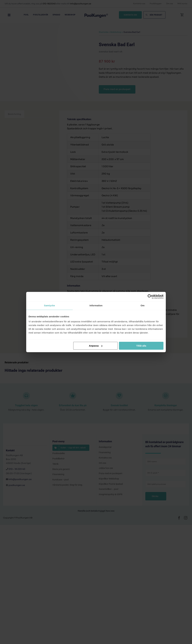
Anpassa (96, 346)
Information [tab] (96, 305)
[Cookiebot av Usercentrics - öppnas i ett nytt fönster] (150, 297)
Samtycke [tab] (50, 305)
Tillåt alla (141, 346)
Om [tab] (142, 305)
